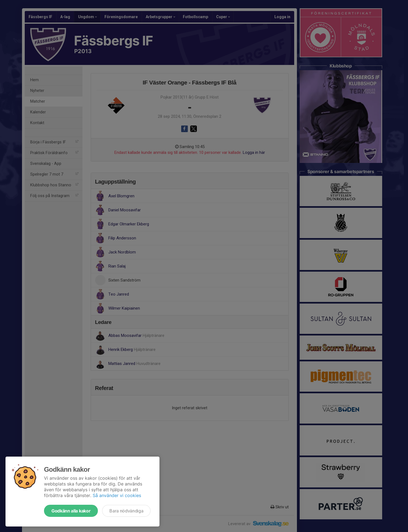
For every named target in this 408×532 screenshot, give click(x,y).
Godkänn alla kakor (71, 511)
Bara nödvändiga (126, 511)
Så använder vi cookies (117, 495)
